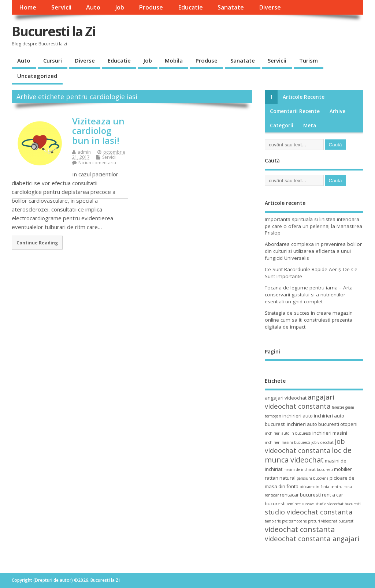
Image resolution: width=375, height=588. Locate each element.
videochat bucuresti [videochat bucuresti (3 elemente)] (338, 521)
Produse (151, 7)
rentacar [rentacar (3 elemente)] (272, 495)
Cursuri (53, 60)
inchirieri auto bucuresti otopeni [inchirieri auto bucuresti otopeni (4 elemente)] (322, 424)
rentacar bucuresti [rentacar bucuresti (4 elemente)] (300, 495)
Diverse (270, 7)
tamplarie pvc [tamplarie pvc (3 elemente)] (276, 521)
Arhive (337, 111)
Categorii (282, 126)
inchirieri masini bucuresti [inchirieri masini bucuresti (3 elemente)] (287, 442)
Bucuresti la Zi (53, 31)
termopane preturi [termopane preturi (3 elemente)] (304, 521)
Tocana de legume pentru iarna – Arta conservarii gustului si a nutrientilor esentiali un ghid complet (309, 295)
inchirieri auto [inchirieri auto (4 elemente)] (298, 416)
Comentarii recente (295, 111)
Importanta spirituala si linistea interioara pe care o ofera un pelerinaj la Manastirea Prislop (313, 226)
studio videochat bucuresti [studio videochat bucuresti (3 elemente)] (338, 504)
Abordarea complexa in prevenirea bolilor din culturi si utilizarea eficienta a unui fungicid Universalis (313, 251)
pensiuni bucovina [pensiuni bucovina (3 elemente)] (313, 478)
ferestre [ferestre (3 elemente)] (338, 407)
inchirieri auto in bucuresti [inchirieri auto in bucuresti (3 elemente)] (288, 433)
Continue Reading (37, 243)
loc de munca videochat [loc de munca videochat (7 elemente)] (308, 455)
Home (28, 7)
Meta (310, 126)
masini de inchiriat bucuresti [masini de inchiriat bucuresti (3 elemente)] (308, 469)
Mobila (174, 60)
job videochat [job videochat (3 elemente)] (322, 442)
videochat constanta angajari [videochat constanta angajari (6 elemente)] (312, 538)
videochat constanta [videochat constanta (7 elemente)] (300, 529)
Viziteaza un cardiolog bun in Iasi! (98, 131)
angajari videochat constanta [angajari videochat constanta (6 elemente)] (300, 401)
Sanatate (231, 7)
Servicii (61, 7)
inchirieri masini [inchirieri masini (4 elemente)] (330, 433)
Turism (309, 60)
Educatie (190, 7)
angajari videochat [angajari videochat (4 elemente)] (286, 398)
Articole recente (304, 97)
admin (84, 152)
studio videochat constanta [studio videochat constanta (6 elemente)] (309, 512)
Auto (93, 7)
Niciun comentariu (97, 163)
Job (120, 7)
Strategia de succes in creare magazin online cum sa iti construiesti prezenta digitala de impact (309, 320)
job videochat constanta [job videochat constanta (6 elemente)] (305, 446)
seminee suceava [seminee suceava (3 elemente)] (301, 504)
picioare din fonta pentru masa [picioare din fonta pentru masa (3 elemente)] (326, 487)
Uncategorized (37, 76)
